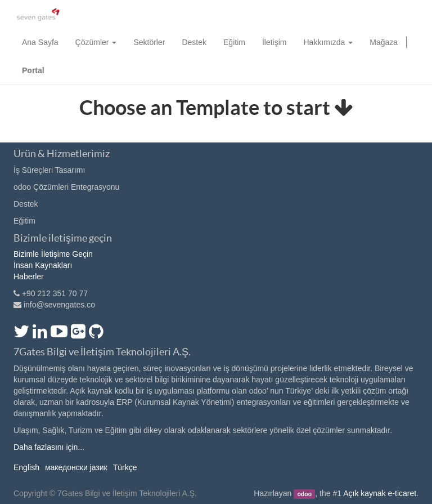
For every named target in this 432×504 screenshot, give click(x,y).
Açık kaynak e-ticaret (380, 493)
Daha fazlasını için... (49, 447)
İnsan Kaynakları (43, 265)
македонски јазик (76, 467)
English (26, 467)
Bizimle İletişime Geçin (53, 254)
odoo (304, 494)
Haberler (29, 276)
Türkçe (125, 467)
